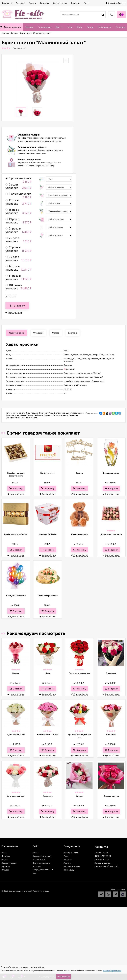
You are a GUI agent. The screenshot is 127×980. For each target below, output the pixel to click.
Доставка (6, 856)
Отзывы (5, 870)
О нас (4, 852)
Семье (30, 415)
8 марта (33, 418)
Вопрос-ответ (39, 859)
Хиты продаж (32, 413)
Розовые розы (13, 415)
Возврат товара (9, 863)
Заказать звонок (103, 863)
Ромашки (68, 859)
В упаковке (60, 413)
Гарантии (6, 866)
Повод (90, 27)
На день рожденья (72, 866)
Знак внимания (13, 418)
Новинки (43, 413)
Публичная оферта (41, 863)
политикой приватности (112, 971)
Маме (23, 415)
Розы (70, 27)
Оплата (5, 859)
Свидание (73, 415)
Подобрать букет (71, 852)
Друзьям (48, 415)
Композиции (104, 27)
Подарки (120, 27)
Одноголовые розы (75, 413)
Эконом (29, 27)
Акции (35, 852)
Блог (35, 873)
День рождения (60, 415)
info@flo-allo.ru (102, 859)
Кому (79, 27)
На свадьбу (69, 870)
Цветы (59, 27)
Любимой (38, 415)
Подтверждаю (63, 976)
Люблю (25, 418)
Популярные (44, 27)
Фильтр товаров (10, 27)
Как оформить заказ (42, 856)
